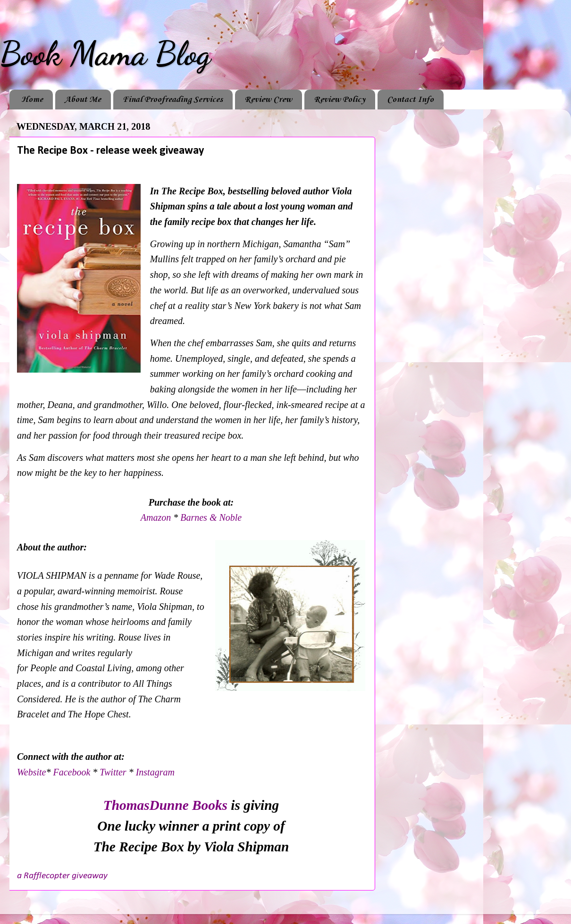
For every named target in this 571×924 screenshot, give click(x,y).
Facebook (71, 772)
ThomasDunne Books (165, 805)
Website (31, 772)
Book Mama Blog (105, 54)
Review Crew (268, 100)
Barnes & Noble (211, 517)
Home (32, 100)
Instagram (155, 772)
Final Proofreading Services (173, 100)
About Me (83, 100)
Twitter (113, 772)
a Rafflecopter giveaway (62, 876)
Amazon (157, 517)
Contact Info (410, 100)
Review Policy (340, 100)
